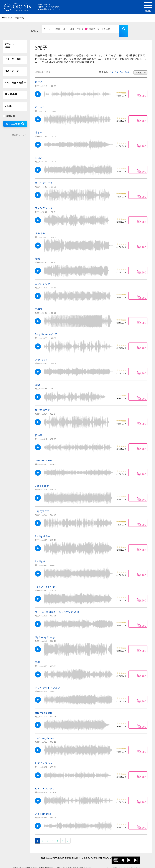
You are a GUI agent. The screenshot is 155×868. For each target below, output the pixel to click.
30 (116, 68)
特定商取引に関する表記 (77, 853)
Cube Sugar (42, 481)
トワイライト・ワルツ (47, 683)
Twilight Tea (43, 532)
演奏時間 (9, 111)
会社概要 (41, 853)
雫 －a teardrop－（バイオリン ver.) (57, 607)
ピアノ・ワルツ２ (45, 784)
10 (112, 68)
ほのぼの (40, 229)
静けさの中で (42, 405)
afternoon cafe (44, 708)
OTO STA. (7, 18)
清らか (39, 128)
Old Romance (43, 809)
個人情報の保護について (106, 853)
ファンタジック (44, 204)
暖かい (39, 77)
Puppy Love (42, 506)
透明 (37, 380)
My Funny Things (45, 632)
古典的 (39, 304)
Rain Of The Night (46, 582)
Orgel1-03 (41, 355)
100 (127, 68)
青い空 (39, 431)
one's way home (45, 733)
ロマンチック (42, 279)
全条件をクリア (19, 130)
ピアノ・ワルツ (44, 759)
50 (121, 68)
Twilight (40, 557)
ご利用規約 (55, 853)
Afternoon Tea (43, 456)
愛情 (37, 658)
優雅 (37, 254)
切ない (39, 153)
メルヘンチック (44, 178)
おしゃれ (40, 103)
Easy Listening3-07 (46, 330)
